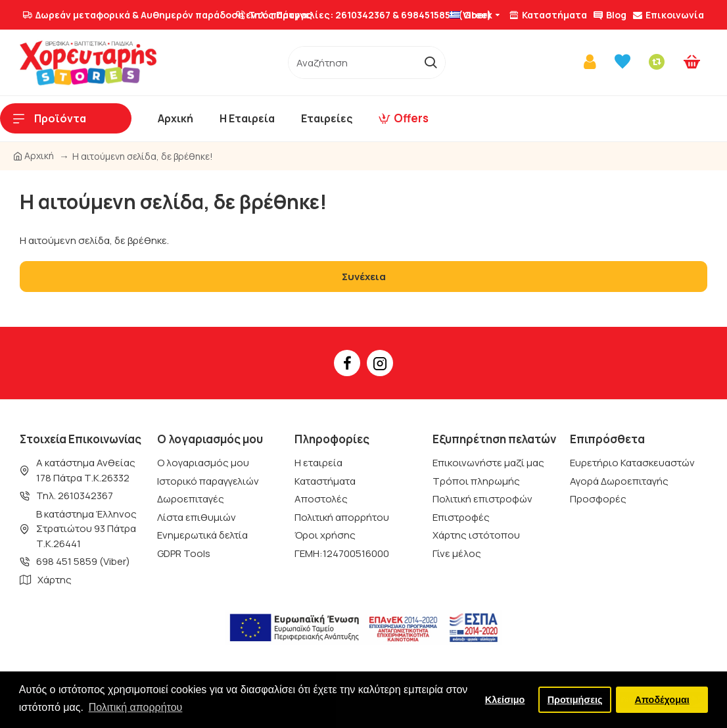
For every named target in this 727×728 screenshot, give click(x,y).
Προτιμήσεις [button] (575, 700)
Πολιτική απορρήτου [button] (136, 707)
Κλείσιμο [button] (505, 700)
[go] (430, 62)
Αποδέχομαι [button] (662, 700)
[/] (352, 62)
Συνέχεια (364, 277)
